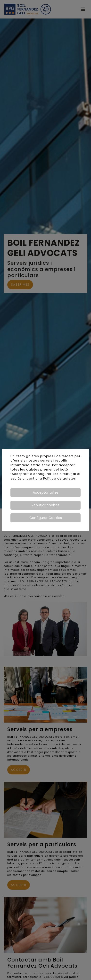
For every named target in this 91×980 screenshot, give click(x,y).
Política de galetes (60, 478)
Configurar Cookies (46, 518)
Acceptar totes (46, 492)
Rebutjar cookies (45, 505)
